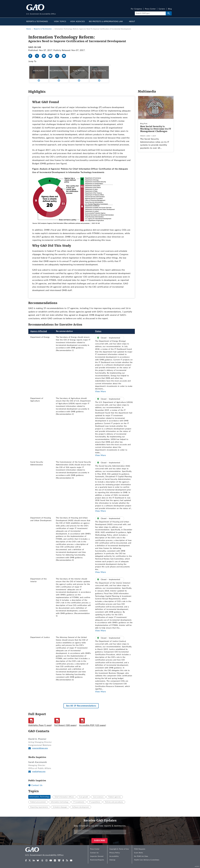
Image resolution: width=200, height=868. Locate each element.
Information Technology (39, 797)
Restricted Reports (97, 860)
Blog (170, 9)
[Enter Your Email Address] (100, 832)
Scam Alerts (138, 853)
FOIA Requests (140, 849)
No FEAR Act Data (141, 856)
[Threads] (58, 56)
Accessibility (114, 856)
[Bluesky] (52, 56)
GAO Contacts (99, 71)
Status (98, 331)
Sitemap (112, 860)
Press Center (150, 9)
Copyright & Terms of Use (119, 849)
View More (101, 392)
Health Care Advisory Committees (147, 860)
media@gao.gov (39, 772)
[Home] (49, 852)
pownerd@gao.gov (40, 748)
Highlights (39, 71)
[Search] (150, 13)
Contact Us (35, 785)
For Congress (136, 9)
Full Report (79, 71)
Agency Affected (39, 331)
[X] (38, 56)
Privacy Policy (115, 853)
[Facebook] (31, 56)
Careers (162, 9)
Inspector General (97, 856)
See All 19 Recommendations (81, 706)
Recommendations (59, 71)
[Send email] (65, 56)
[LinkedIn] (45, 56)
